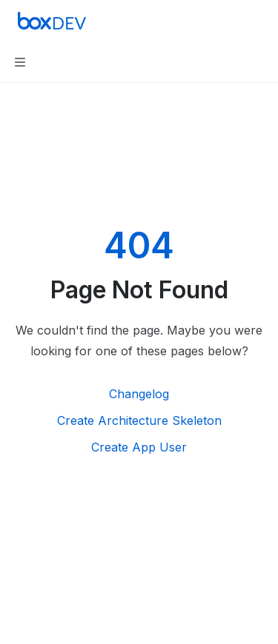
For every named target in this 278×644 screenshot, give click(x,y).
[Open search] (231, 21)
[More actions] (259, 21)
